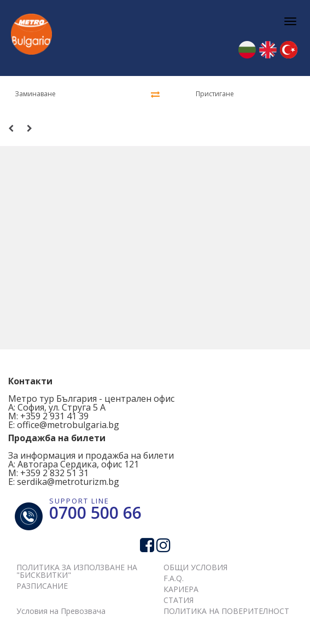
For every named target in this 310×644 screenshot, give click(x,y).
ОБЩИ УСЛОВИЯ (195, 567)
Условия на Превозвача (61, 611)
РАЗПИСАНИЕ (42, 586)
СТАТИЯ (179, 600)
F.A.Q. (174, 578)
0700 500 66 (95, 513)
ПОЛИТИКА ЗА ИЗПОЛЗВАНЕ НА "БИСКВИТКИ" (77, 571)
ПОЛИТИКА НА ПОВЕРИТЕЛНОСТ (226, 611)
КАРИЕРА (181, 589)
